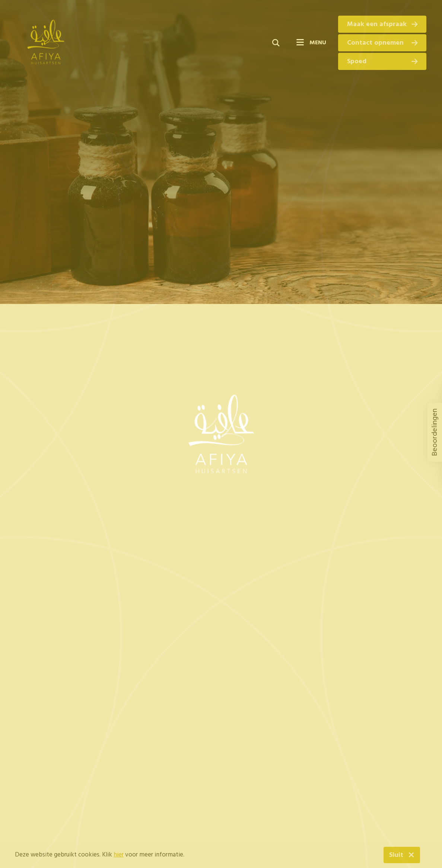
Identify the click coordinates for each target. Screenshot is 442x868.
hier (119, 855)
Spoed (382, 62)
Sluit (396, 855)
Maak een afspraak (382, 24)
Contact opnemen (382, 43)
